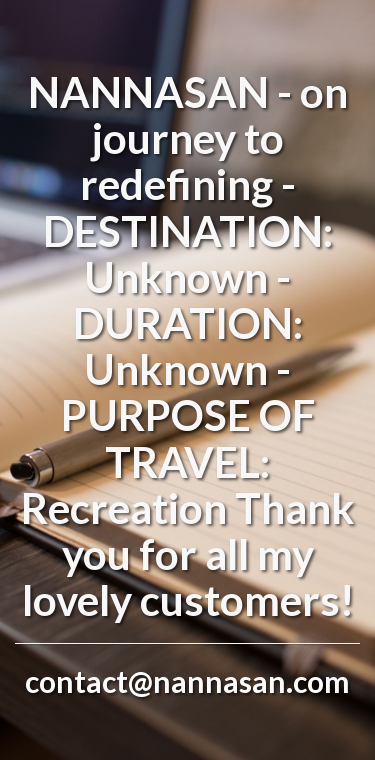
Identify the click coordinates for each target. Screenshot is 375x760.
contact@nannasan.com (187, 681)
